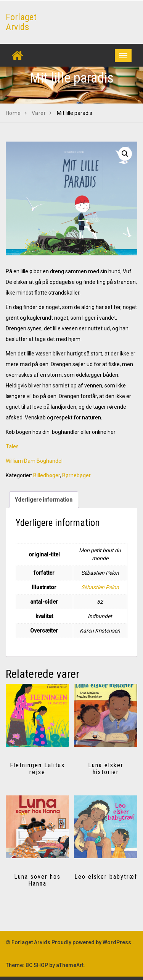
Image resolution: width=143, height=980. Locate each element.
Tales (12, 446)
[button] (125, 154)
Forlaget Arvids (21, 22)
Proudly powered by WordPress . (93, 942)
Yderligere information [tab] (44, 500)
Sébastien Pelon (100, 587)
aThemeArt (70, 965)
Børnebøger (76, 475)
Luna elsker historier (106, 769)
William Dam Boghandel (34, 461)
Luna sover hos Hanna (37, 880)
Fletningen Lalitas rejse (37, 769)
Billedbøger (47, 475)
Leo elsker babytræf (106, 877)
